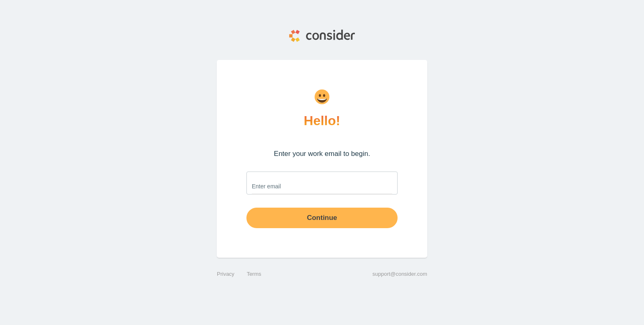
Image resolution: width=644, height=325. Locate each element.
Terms (254, 274)
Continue (322, 218)
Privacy (226, 274)
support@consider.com (400, 274)
